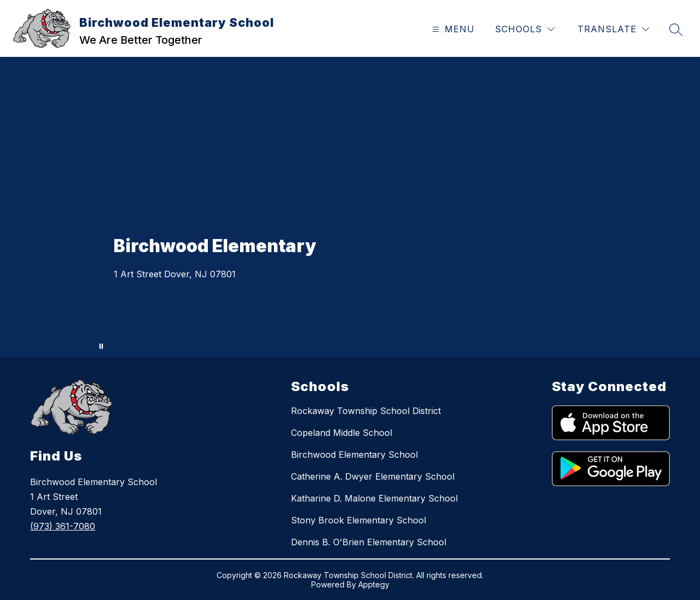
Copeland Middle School (342, 433)
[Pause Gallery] (101, 346)
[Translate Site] (613, 29)
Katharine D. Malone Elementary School (374, 498)
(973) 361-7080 (63, 526)
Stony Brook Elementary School (358, 520)
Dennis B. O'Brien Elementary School (369, 542)
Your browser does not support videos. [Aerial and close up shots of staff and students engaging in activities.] (350, 207)
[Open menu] (452, 29)
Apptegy (374, 584)
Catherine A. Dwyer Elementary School (373, 476)
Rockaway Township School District (366, 411)
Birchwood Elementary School (354, 455)
